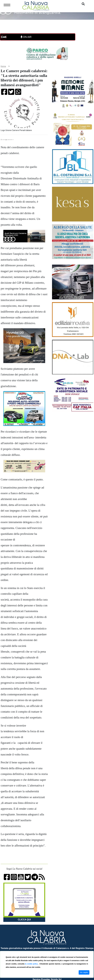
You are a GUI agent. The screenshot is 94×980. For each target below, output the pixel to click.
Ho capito (84, 972)
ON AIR (26, 37)
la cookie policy (32, 964)
